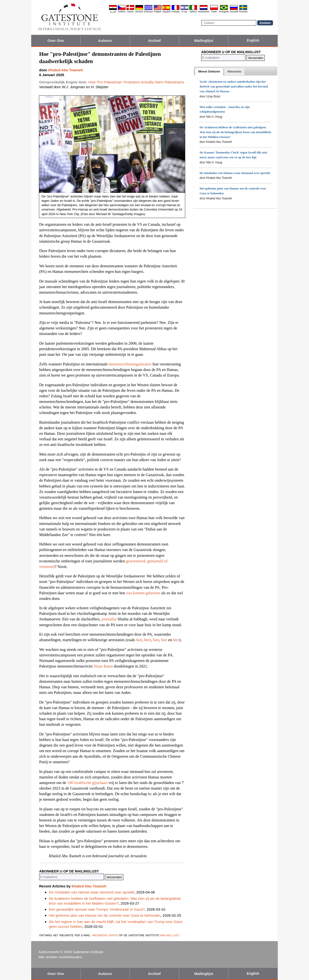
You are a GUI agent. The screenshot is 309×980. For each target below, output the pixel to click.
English (158, 12)
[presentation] (209, 72)
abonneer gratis (105, 935)
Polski (214, 12)
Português (224, 12)
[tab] (209, 72)
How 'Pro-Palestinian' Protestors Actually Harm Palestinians (136, 82)
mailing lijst (170, 935)
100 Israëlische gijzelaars (87, 783)
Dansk (130, 12)
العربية (113, 12)
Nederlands (204, 12)
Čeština (122, 12)
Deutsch (139, 12)
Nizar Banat (103, 666)
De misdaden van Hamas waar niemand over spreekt (92, 892)
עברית (184, 12)
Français (176, 12)
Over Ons (56, 40)
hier (139, 640)
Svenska (243, 12)
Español (166, 12)
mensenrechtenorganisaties (130, 364)
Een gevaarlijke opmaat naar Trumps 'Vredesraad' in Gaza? (97, 909)
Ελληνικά (148, 12)
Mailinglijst (204, 40)
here (147, 640)
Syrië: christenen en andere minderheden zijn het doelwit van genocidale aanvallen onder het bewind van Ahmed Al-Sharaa (234, 86)
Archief (154, 40)
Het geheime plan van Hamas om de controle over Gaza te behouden (105, 915)
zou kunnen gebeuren (143, 593)
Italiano (193, 12)
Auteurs (105, 40)
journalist (109, 619)
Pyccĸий (234, 12)
